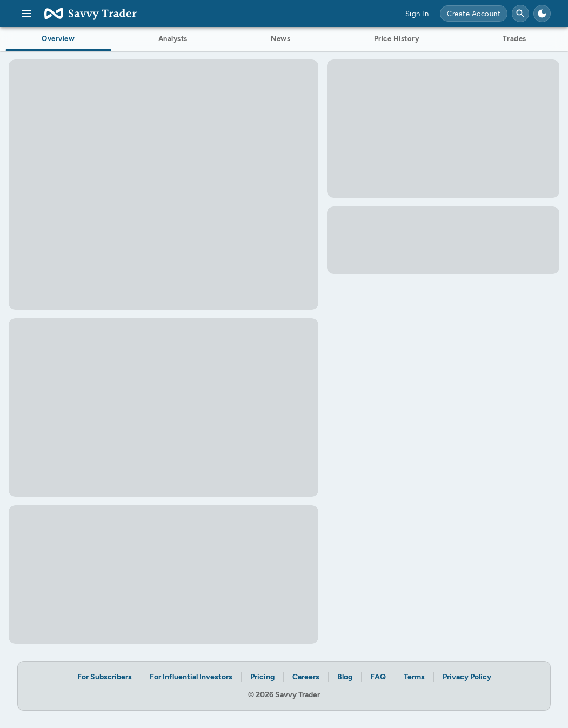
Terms (414, 677)
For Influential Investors (191, 677)
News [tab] (280, 39)
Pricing (262, 677)
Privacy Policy (467, 677)
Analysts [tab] (173, 39)
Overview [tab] (58, 39)
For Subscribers (105, 677)
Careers (306, 677)
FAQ (378, 677)
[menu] (26, 14)
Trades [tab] (514, 39)
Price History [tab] (397, 39)
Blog (345, 677)
